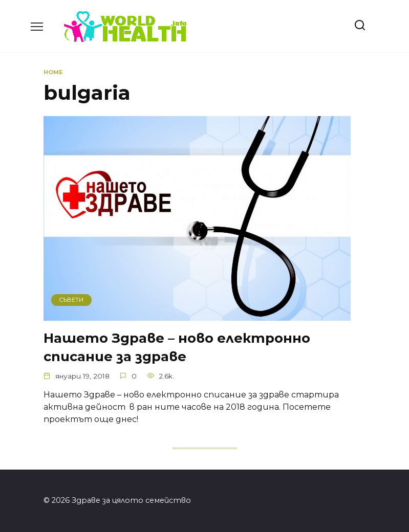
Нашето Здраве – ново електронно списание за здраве (177, 347)
